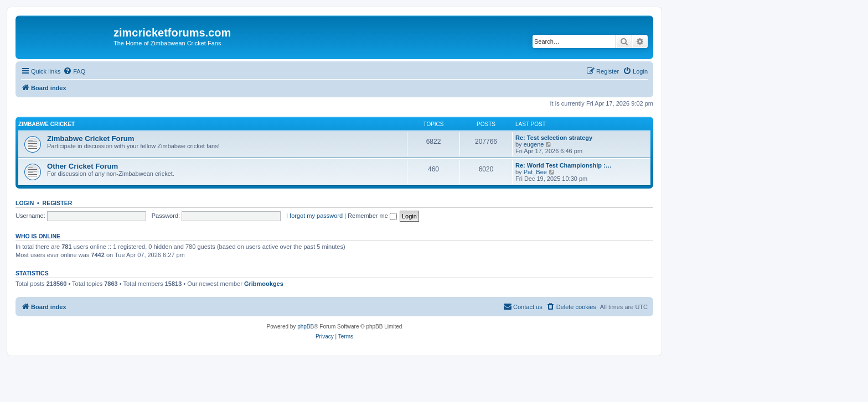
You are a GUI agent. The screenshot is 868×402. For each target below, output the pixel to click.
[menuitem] (74, 71)
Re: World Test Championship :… (564, 165)
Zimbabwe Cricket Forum (91, 139)
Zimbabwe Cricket (46, 124)
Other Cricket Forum (82, 166)
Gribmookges (264, 284)
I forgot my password (314, 216)
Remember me (372, 216)
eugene (534, 144)
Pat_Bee (535, 172)
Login (25, 203)
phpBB (306, 327)
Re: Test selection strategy (554, 138)
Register (58, 203)
